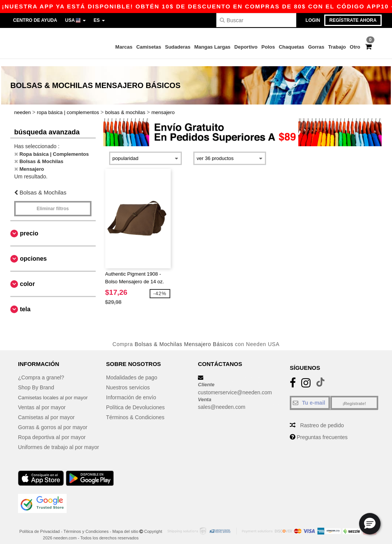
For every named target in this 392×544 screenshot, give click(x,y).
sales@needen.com (222, 400)
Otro (355, 47)
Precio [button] (29, 226)
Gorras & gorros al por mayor (53, 420)
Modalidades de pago (132, 371)
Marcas (124, 47)
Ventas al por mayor (42, 400)
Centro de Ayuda (35, 20)
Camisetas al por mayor (46, 410)
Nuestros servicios (128, 381)
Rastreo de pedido (322, 418)
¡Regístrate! (354, 397)
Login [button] (313, 20)
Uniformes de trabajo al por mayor (59, 440)
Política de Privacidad (39, 524)
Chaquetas (291, 47)
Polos (268, 47)
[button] (370, 524)
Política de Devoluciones (135, 400)
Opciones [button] (33, 251)
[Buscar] (256, 20)
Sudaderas (178, 47)
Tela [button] (25, 302)
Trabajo (337, 47)
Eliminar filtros (53, 201)
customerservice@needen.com (235, 385)
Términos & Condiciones (135, 410)
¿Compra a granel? (41, 371)
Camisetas (149, 47)
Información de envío (131, 390)
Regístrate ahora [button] (353, 20)
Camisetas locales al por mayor (55, 390)
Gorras (316, 47)
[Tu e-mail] (310, 396)
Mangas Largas (212, 47)
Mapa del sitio (126, 524)
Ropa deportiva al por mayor (52, 430)
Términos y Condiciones (86, 524)
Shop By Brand (36, 381)
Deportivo (246, 47)
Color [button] (27, 277)
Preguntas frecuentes (322, 430)
